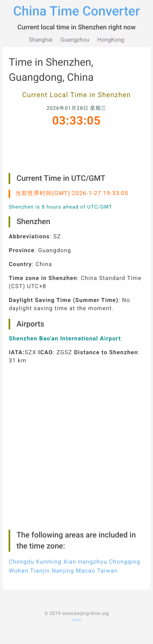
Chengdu (21, 571)
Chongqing (124, 571)
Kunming (49, 571)
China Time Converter (76, 11)
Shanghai (41, 40)
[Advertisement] (77, 158)
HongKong (111, 40)
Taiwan (107, 580)
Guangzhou (75, 40)
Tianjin (40, 580)
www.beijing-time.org (85, 622)
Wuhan (18, 580)
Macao (86, 580)
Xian (70, 571)
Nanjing (63, 580)
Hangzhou (93, 571)
